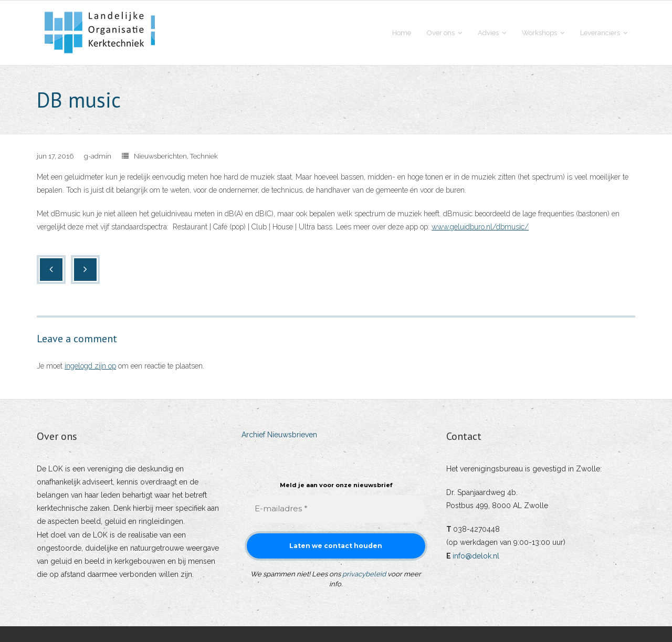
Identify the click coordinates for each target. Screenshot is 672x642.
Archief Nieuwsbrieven (279, 435)
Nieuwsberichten (160, 156)
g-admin (98, 156)
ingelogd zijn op (90, 366)
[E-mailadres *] (336, 509)
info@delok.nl (476, 556)
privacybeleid (364, 574)
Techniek (204, 156)
